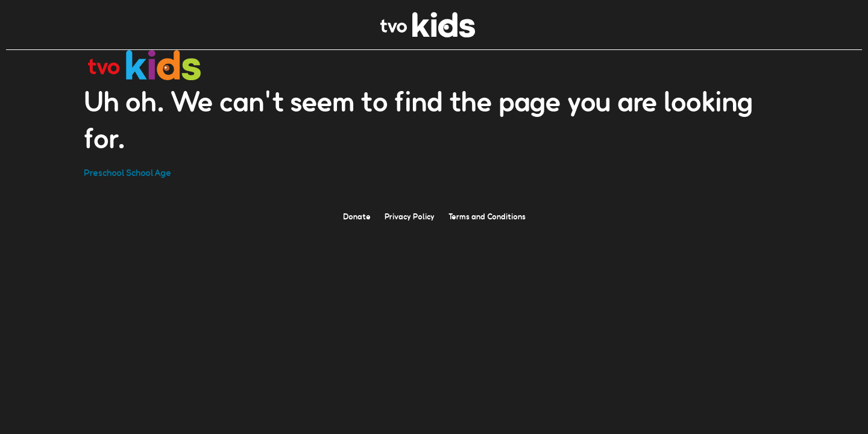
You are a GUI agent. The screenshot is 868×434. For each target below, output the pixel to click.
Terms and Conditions (487, 216)
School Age (149, 172)
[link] (428, 34)
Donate (357, 216)
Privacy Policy (410, 216)
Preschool (104, 172)
